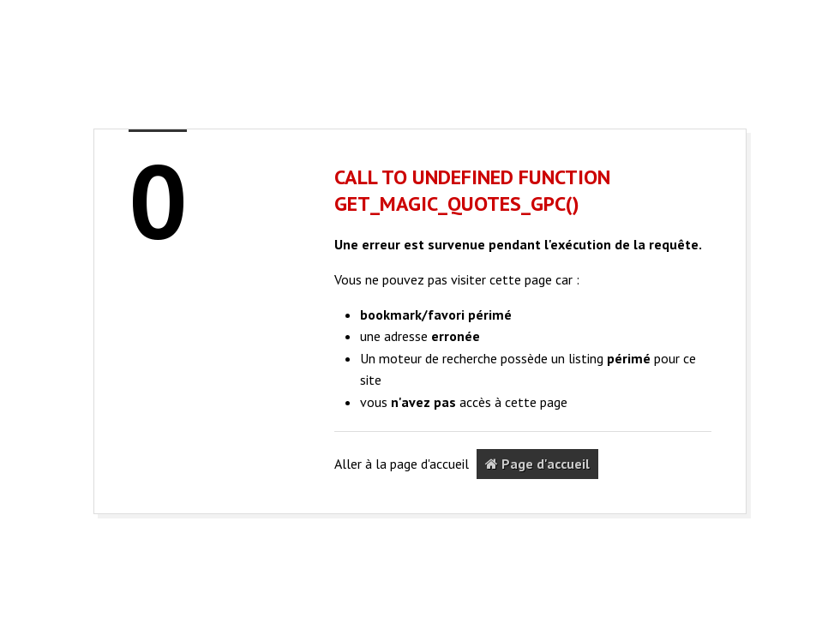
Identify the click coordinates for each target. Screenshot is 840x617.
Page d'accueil (537, 464)
